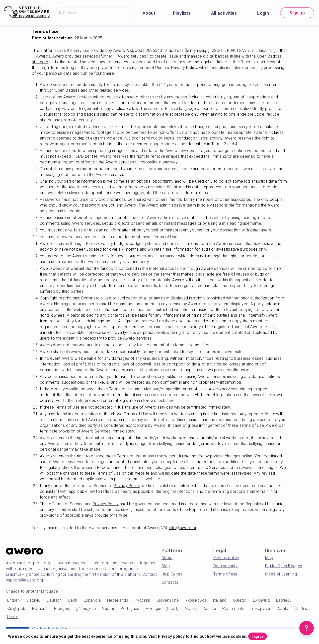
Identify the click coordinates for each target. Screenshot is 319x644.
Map (269, 558)
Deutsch (54, 600)
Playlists (182, 13)
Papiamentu (233, 608)
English (14, 600)
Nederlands (118, 600)
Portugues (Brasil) (162, 608)
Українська (196, 600)
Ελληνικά (261, 600)
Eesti (73, 600)
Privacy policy (226, 558)
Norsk (190, 608)
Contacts (170, 582)
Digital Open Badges (284, 566)
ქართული (86, 608)
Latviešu (284, 600)
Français (62, 608)
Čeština (301, 608)
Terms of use (225, 574)
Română (40, 608)
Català (282, 608)
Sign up (297, 13)
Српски (209, 608)
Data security (225, 566)
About (149, 13)
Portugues (130, 608)
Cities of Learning (281, 574)
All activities (224, 13)
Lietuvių (33, 600)
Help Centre (172, 574)
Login (263, 13)
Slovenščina (168, 600)
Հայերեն (16, 608)
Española (92, 600)
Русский (142, 600)
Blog (166, 566)
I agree (264, 635)
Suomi (108, 608)
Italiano (220, 600)
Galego (240, 600)
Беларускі (260, 608)
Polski (13, 617)
